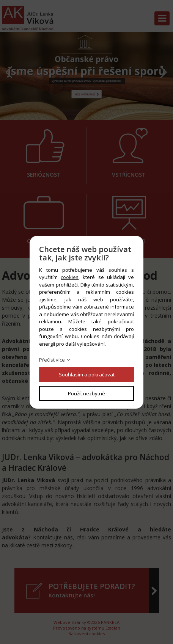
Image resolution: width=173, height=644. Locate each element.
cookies (70, 277)
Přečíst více (52, 360)
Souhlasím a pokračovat (87, 374)
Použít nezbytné (86, 393)
